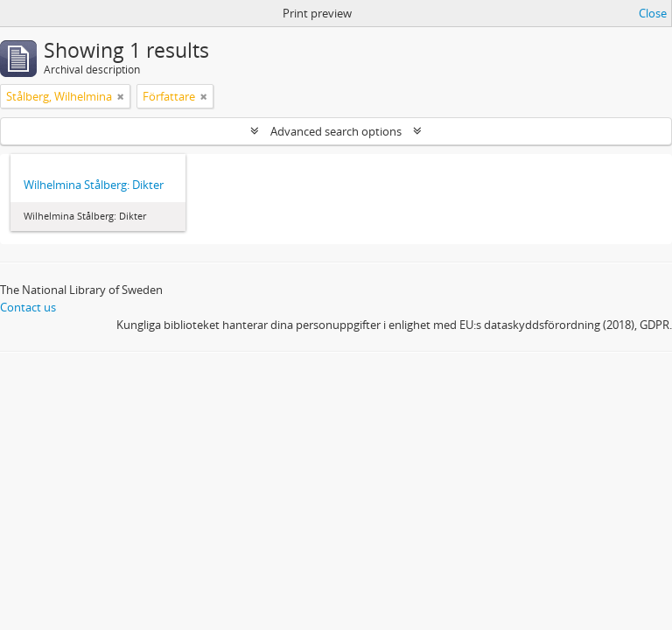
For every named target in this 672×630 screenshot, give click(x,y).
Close (653, 13)
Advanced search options (336, 131)
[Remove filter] (121, 96)
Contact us (28, 307)
